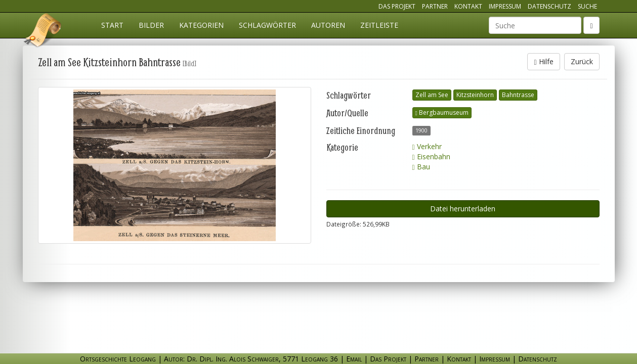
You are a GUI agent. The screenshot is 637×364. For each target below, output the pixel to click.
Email (354, 359)
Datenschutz (549, 6)
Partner (435, 6)
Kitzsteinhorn (475, 95)
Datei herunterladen (463, 209)
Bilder (151, 25)
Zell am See (432, 95)
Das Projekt (397, 6)
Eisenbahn (431, 156)
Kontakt (468, 6)
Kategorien (201, 25)
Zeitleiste (379, 25)
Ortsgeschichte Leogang (43, 32)
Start (112, 25)
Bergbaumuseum (442, 112)
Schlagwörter (267, 25)
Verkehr (427, 146)
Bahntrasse (518, 95)
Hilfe (543, 61)
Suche (587, 6)
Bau (421, 167)
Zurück (582, 61)
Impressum (505, 6)
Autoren (328, 25)
